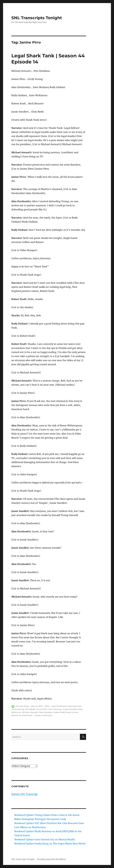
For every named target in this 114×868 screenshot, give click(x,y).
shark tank (27, 715)
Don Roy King (22, 706)
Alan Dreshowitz (59, 706)
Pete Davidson (46, 712)
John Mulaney (55, 709)
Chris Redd (30, 709)
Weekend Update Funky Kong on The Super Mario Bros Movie (50, 844)
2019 (47, 706)
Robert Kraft (59, 712)
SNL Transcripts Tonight (37, 18)
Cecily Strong (18, 709)
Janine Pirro (42, 709)
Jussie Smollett (70, 709)
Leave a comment (43, 715)
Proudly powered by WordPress (52, 859)
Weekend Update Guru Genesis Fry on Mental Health (45, 839)
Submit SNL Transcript (25, 794)
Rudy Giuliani (72, 712)
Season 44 (16, 715)
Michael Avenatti (30, 712)
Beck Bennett (75, 706)
